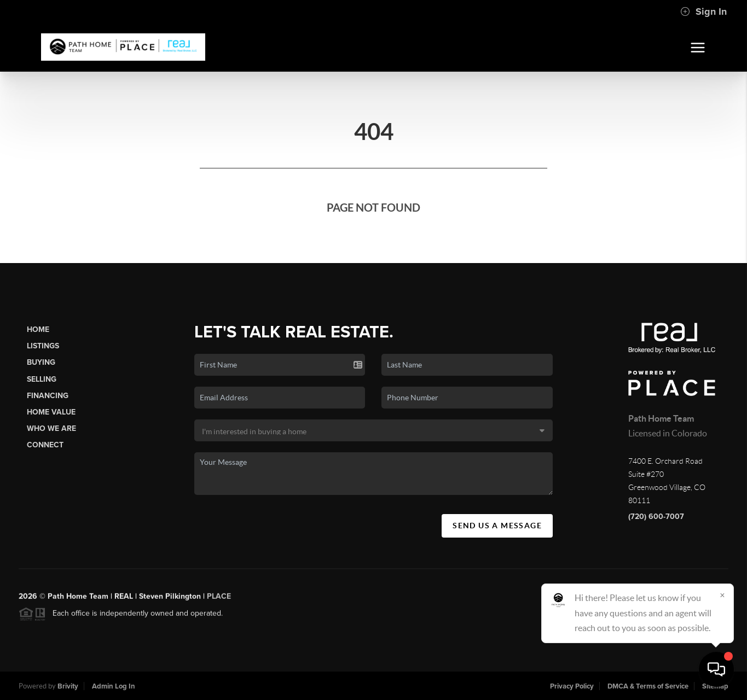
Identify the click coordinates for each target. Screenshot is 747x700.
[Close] (722, 595)
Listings (43, 346)
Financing (48, 396)
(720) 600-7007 (656, 517)
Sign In (703, 11)
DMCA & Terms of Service (648, 686)
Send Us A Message (497, 526)
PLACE (219, 601)
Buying (41, 362)
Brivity (68, 686)
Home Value (51, 412)
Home (38, 329)
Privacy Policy (572, 686)
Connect (45, 445)
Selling (42, 379)
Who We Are (51, 428)
